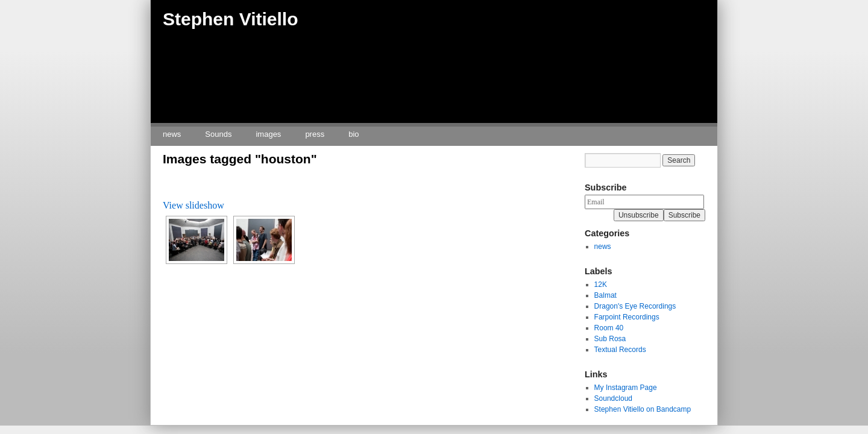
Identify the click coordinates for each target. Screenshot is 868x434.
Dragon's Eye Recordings (635, 306)
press (315, 134)
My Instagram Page (626, 388)
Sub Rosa (610, 339)
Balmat (605, 295)
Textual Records (620, 350)
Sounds (218, 134)
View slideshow (193, 205)
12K (601, 285)
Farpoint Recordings (627, 317)
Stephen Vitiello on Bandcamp (643, 409)
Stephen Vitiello (231, 19)
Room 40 (609, 328)
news (172, 134)
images (268, 134)
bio (354, 134)
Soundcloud (613, 398)
